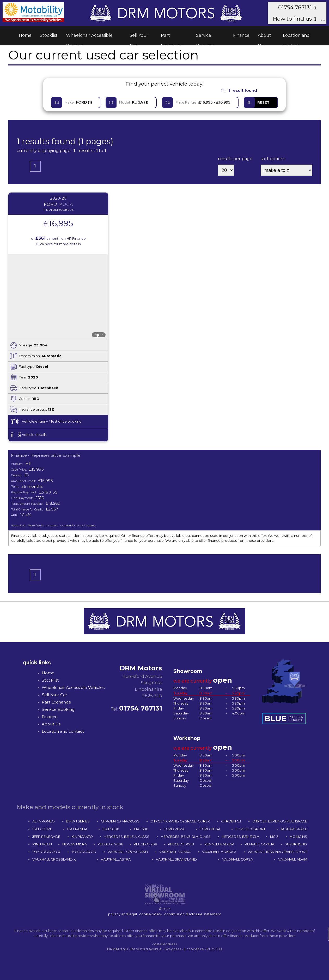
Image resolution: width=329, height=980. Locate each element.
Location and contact (296, 37)
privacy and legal (123, 914)
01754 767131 (300, 7)
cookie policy (151, 914)
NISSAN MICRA (75, 844)
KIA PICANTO (82, 837)
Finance (241, 35)
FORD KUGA (210, 829)
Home (25, 35)
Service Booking (205, 37)
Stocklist (49, 35)
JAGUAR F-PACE (294, 829)
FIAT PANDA (77, 829)
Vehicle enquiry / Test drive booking (46, 422)
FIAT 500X (111, 829)
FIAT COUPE (42, 829)
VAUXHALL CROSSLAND (128, 852)
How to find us (297, 19)
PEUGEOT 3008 (181, 844)
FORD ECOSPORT (250, 829)
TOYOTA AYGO (84, 852)
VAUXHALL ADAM (293, 859)
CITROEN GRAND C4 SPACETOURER (180, 821)
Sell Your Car (139, 37)
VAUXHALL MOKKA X (219, 852)
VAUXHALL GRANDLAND (176, 859)
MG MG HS (298, 837)
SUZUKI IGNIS (296, 844)
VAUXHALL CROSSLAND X (54, 859)
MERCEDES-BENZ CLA (240, 837)
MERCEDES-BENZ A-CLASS (127, 837)
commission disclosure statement (193, 914)
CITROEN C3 (231, 821)
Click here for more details (58, 244)
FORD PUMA (174, 829)
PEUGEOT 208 (145, 844)
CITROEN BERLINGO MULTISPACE (280, 821)
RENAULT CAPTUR (260, 844)
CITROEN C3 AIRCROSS (120, 821)
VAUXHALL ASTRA (116, 859)
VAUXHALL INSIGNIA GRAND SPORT (277, 852)
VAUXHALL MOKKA (175, 852)
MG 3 (274, 837)
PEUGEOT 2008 (110, 844)
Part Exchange (171, 37)
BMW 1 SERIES (78, 821)
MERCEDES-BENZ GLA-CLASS (186, 837)
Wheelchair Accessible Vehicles (89, 37)
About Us (264, 37)
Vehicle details (29, 435)
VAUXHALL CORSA (237, 859)
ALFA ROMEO (44, 821)
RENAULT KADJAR (219, 844)
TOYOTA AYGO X (46, 852)
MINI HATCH (42, 844)
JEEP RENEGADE (46, 837)
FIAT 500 (141, 829)
